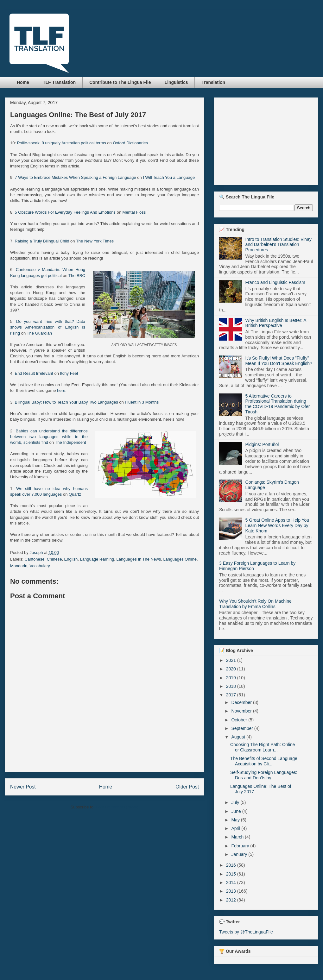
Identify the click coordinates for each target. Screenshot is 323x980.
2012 (232, 900)
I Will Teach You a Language (169, 177)
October (240, 720)
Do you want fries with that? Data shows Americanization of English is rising (48, 327)
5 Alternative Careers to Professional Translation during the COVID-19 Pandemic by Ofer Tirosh (278, 404)
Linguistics (176, 82)
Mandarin (19, 566)
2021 (232, 660)
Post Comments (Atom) (117, 807)
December (242, 702)
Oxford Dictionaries (130, 143)
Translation (213, 82)
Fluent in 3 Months (142, 402)
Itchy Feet (69, 373)
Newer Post (23, 787)
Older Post (187, 787)
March (238, 837)
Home (23, 82)
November (242, 711)
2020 (232, 669)
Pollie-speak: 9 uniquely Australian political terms (62, 143)
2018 (232, 686)
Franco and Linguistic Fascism (275, 282)
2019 (232, 678)
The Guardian (40, 333)
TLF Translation (59, 82)
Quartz (75, 494)
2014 (232, 883)
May (236, 820)
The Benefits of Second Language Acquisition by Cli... (264, 761)
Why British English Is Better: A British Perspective (276, 323)
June (237, 811)
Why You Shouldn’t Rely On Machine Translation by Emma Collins (255, 604)
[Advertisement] (104, 757)
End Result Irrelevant (34, 373)
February (241, 846)
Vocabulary (40, 566)
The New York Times (95, 241)
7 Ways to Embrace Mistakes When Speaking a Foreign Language (75, 177)
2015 (232, 874)
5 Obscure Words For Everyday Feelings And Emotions (65, 212)
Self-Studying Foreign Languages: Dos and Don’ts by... (264, 775)
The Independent (70, 442)
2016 (232, 865)
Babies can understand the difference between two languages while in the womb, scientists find (49, 437)
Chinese (54, 559)
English (71, 559)
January (240, 854)
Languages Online (180, 559)
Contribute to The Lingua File (120, 82)
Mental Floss (134, 212)
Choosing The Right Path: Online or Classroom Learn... (263, 747)
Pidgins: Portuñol (262, 444)
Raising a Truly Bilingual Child (42, 241)
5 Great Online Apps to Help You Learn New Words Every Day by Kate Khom (277, 525)
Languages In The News (139, 559)
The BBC (77, 276)
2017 (232, 695)
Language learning (97, 559)
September (243, 728)
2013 (232, 891)
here (61, 390)
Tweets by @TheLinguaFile (246, 932)
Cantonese (35, 559)
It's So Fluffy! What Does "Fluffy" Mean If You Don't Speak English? (279, 361)
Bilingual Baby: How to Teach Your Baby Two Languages (66, 402)
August (239, 737)
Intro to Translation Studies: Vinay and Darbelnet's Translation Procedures (279, 245)
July (236, 802)
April (236, 828)
